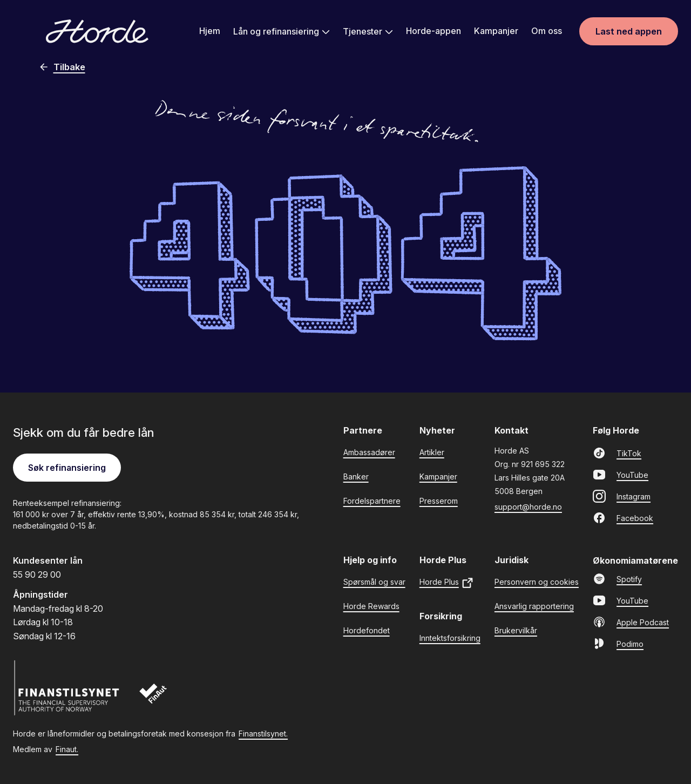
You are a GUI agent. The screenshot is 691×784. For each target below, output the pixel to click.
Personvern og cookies (537, 582)
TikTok (617, 453)
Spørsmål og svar (374, 582)
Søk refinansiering (67, 468)
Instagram (622, 496)
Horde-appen (433, 31)
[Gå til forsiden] (97, 31)
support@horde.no (528, 507)
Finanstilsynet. (263, 734)
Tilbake (62, 67)
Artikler (432, 452)
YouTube (621, 475)
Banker (356, 477)
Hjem (210, 31)
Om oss (547, 31)
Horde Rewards (371, 606)
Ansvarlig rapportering (534, 606)
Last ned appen (629, 31)
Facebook (623, 518)
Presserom (439, 501)
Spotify (617, 579)
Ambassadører (369, 452)
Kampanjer (496, 31)
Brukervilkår (516, 630)
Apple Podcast (631, 622)
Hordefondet (367, 630)
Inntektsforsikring (450, 638)
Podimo (618, 644)
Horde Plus (447, 583)
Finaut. (67, 749)
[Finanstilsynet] (67, 688)
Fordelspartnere (372, 501)
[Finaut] (160, 699)
